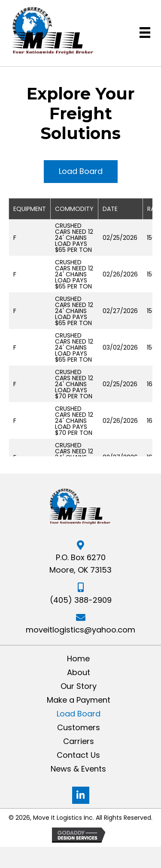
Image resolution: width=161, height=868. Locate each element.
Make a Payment (79, 700)
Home (78, 659)
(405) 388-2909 (81, 600)
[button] (81, 172)
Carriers (79, 741)
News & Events (78, 769)
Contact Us (78, 755)
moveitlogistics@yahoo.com (80, 630)
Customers (79, 728)
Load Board (79, 714)
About (79, 673)
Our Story (79, 686)
